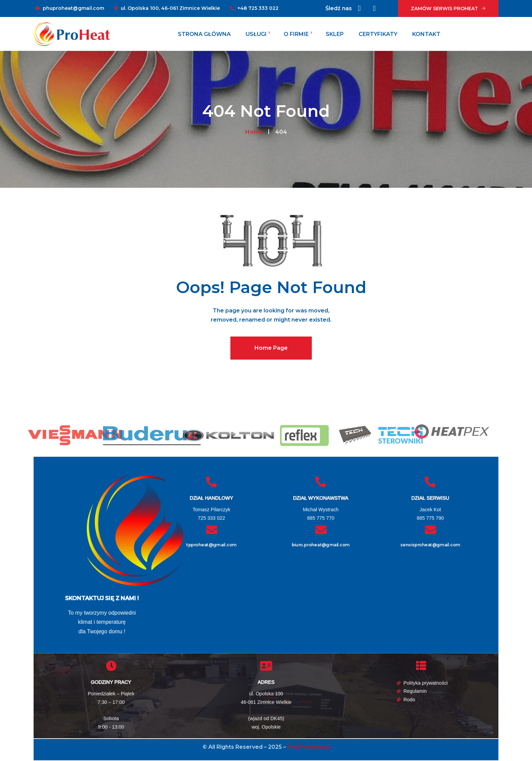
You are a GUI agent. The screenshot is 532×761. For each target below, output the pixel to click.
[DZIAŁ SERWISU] (430, 482)
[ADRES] (266, 666)
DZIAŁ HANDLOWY (211, 498)
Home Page (271, 348)
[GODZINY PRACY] (111, 666)
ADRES (266, 682)
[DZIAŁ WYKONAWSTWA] (321, 482)
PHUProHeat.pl (309, 747)
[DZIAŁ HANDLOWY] (211, 482)
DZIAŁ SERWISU (430, 498)
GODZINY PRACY (111, 682)
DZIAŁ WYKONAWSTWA (321, 498)
